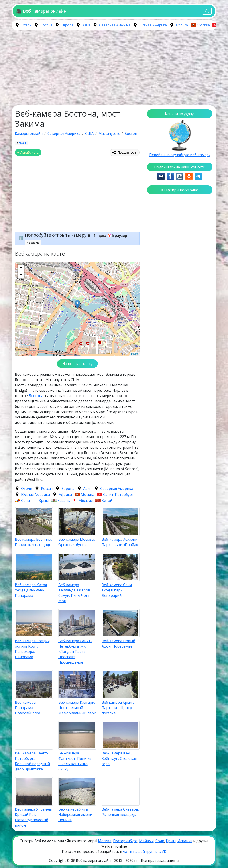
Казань (64, 501)
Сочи (25, 501)
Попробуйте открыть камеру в (77, 235)
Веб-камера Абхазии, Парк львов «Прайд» (120, 542)
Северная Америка (115, 25)
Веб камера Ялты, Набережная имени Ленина (75, 815)
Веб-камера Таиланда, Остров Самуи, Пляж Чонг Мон (74, 593)
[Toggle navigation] (207, 11)
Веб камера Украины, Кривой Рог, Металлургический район (34, 817)
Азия (86, 25)
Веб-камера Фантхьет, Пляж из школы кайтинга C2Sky (75, 761)
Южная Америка (153, 25)
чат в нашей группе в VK (145, 852)
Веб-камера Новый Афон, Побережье (118, 644)
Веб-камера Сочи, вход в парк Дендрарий (117, 590)
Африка (182, 25)
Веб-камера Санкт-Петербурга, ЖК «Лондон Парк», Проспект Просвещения (75, 652)
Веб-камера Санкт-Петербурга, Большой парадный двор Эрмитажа (32, 761)
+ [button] (21, 268)
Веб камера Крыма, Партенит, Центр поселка (118, 708)
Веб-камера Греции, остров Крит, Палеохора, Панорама (33, 649)
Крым (44, 501)
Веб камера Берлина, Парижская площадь (33, 542)
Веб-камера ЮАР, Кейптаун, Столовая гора (119, 758)
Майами (146, 841)
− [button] (21, 275)
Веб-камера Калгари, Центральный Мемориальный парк (77, 708)
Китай (107, 501)
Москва (203, 25)
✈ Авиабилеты (28, 152)
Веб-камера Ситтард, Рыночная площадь (120, 812)
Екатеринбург (125, 841)
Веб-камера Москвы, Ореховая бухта (77, 542)
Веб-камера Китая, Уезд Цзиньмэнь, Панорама (31, 590)
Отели (26, 25)
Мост (22, 143)
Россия (46, 25)
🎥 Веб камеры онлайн (41, 11)
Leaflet (135, 354)
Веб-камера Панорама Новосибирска (27, 708)
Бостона (36, 396)
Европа (67, 25)
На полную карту (77, 364)
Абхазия (86, 501)
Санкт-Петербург (118, 495)
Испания (185, 841)
